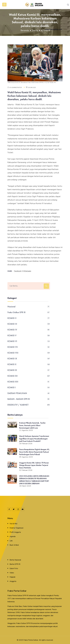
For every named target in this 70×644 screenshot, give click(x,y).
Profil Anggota (15, 532)
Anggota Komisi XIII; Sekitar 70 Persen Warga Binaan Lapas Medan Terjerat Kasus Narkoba (34, 465)
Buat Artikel (14, 545)
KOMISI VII (29, 347)
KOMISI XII (29, 376)
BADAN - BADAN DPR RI (29, 399)
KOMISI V (29, 335)
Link (11, 541)
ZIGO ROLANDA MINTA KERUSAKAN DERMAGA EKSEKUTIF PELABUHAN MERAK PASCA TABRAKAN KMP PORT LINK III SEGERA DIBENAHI (34, 480)
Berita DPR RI (15, 564)
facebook (18, 271)
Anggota (13, 581)
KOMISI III (45, 30)
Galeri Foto (14, 568)
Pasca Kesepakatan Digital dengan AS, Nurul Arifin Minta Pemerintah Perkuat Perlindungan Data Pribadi (34, 452)
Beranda (25, 30)
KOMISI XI (29, 370)
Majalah (12, 577)
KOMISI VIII (29, 353)
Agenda (13, 536)
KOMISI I (29, 387)
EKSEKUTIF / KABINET (29, 405)
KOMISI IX (29, 359)
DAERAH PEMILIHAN (29, 393)
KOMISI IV (29, 330)
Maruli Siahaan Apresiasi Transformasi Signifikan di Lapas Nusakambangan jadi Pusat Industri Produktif (34, 439)
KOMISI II (29, 318)
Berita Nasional (15, 560)
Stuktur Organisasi (16, 528)
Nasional (29, 307)
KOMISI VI (29, 341)
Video (12, 573)
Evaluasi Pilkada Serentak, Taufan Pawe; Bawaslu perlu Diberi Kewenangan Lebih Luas (32, 425)
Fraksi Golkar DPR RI (29, 312)
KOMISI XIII (29, 382)
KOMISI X (29, 364)
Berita (35, 30)
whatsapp (27, 271)
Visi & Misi (13, 524)
